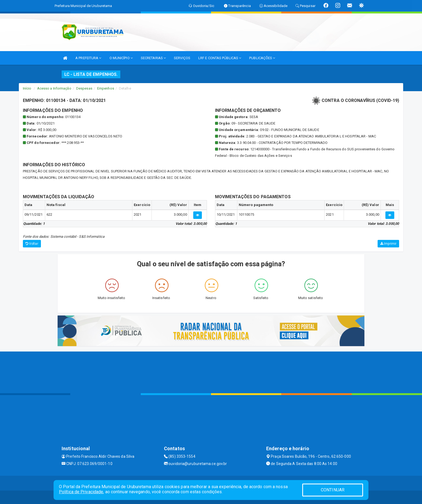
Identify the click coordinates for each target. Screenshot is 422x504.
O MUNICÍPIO (121, 58)
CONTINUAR (333, 490)
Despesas (84, 88)
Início (27, 88)
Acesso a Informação (54, 88)
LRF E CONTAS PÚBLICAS (220, 58)
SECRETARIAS (153, 58)
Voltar (32, 244)
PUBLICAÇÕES (262, 58)
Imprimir (388, 244)
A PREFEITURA (88, 58)
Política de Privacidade (81, 492)
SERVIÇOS (182, 58)
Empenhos (106, 88)
